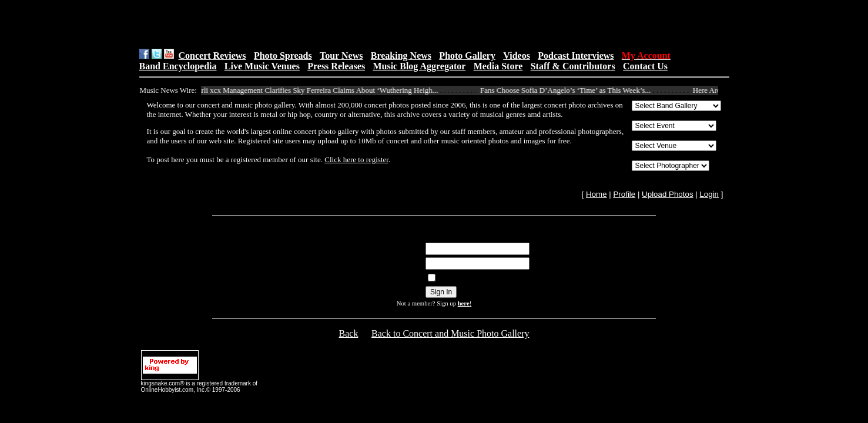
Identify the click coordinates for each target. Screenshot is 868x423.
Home (596, 194)
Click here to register (356, 160)
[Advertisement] (287, 24)
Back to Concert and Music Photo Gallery (450, 333)
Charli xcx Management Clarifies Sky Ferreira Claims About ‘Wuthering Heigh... (318, 90)
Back (349, 333)
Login (709, 194)
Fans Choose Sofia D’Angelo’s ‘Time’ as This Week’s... (569, 90)
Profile (624, 194)
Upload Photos (667, 194)
